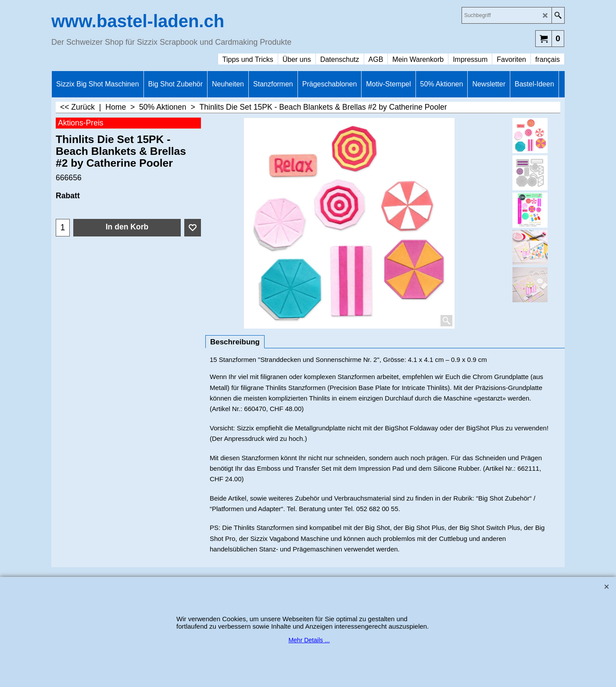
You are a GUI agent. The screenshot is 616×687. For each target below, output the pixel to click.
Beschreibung (235, 342)
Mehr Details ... (309, 640)
